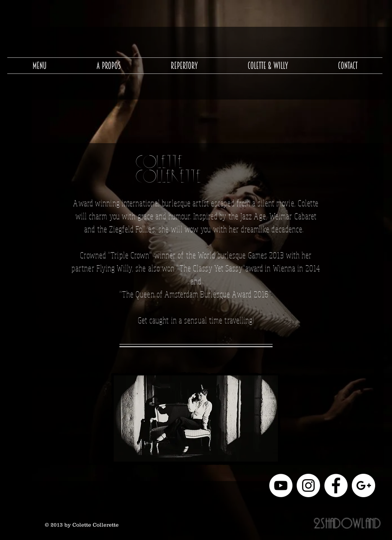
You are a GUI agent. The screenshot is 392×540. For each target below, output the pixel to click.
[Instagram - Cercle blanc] (308, 485)
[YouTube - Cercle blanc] (281, 485)
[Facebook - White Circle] (336, 485)
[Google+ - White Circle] (363, 485)
